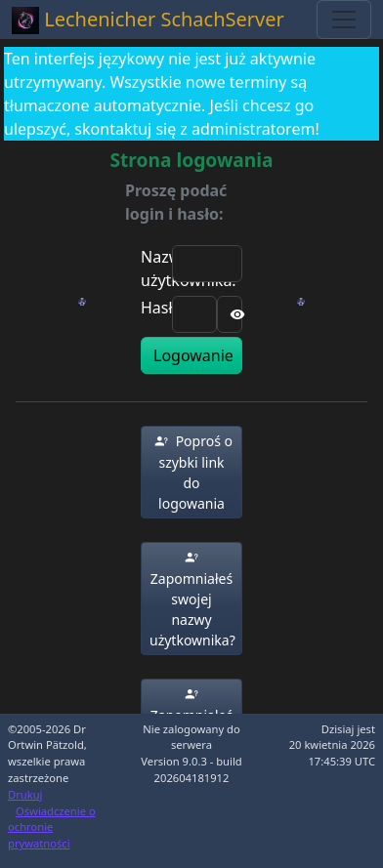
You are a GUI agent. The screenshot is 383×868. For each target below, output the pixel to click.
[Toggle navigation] (344, 20)
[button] (191, 472)
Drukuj (25, 794)
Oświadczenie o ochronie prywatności (52, 827)
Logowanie (193, 355)
